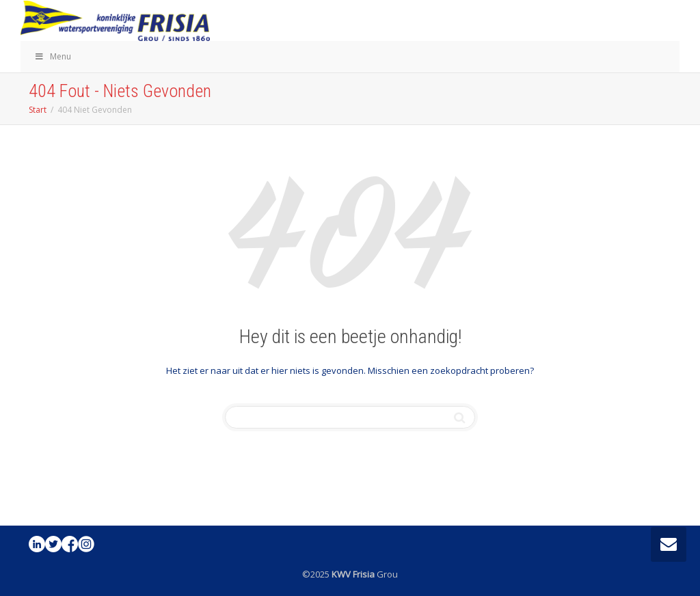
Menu (53, 56)
